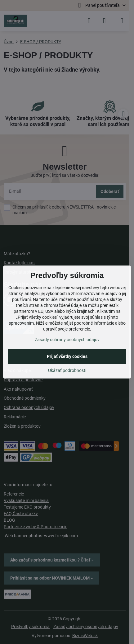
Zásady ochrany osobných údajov (67, 340)
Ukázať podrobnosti (67, 370)
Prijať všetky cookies (67, 356)
